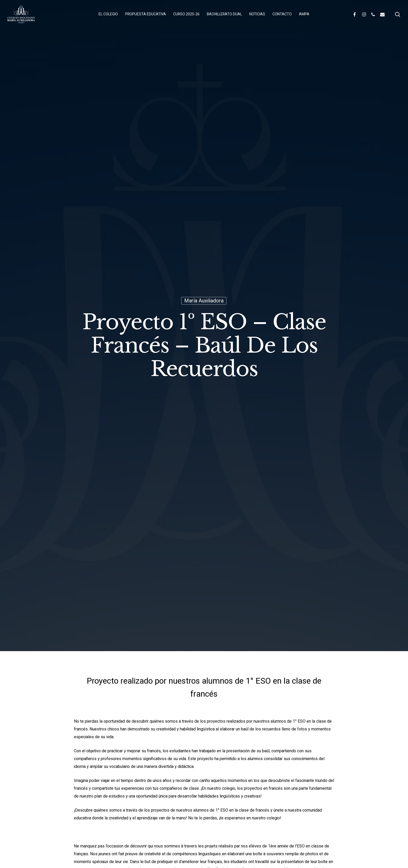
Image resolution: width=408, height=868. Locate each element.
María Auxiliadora (204, 300)
